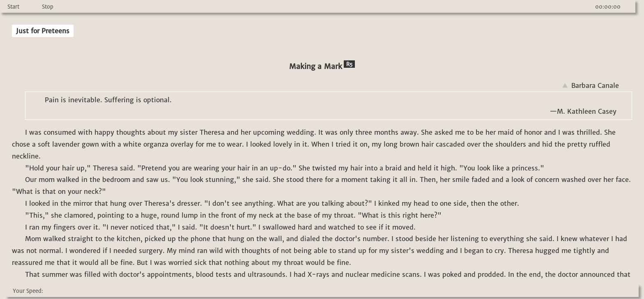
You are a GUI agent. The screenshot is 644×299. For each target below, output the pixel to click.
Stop (48, 7)
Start (13, 7)
